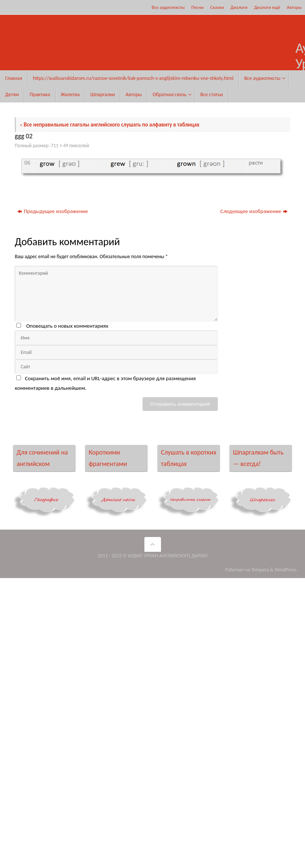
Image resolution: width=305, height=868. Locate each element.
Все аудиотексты (168, 7)
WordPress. (286, 570)
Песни (197, 7)
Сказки (217, 7)
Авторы (294, 7)
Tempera (260, 570)
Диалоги (239, 7)
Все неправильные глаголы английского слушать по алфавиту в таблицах (109, 125)
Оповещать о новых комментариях (67, 326)
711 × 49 (60, 146)
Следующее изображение (254, 211)
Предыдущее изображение (53, 211)
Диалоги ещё (267, 7)
